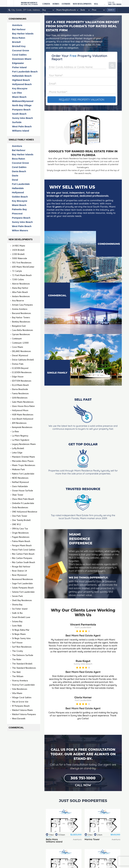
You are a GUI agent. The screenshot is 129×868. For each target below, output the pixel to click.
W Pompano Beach (21, 706)
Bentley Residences (21, 322)
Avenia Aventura (20, 309)
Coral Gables (18, 55)
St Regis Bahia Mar (21, 630)
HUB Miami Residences (23, 415)
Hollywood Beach (20, 84)
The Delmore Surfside (23, 655)
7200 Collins (18, 279)
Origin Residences (20, 533)
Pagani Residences (21, 537)
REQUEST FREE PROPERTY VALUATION (82, 100)
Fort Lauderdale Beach (23, 72)
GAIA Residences (20, 398)
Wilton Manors (20, 230)
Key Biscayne (18, 88)
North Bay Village (20, 105)
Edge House (18, 377)
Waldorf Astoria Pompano (24, 714)
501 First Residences (22, 263)
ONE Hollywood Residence (25, 512)
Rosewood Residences (23, 579)
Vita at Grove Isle (20, 702)
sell (96, 4)
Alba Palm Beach (20, 292)
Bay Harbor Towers (21, 317)
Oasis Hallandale (20, 486)
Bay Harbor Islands (21, 34)
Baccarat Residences (21, 313)
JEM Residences (19, 423)
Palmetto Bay (19, 209)
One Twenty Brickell (21, 520)
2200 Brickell (18, 254)
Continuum (17, 339)
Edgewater (17, 63)
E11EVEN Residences (22, 372)
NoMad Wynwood (20, 482)
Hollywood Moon (20, 410)
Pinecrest (17, 214)
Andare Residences (21, 296)
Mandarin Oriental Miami (23, 457)
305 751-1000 (83, 778)
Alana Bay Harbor (20, 288)
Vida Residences (20, 689)
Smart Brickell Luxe (21, 617)
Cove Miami (18, 347)
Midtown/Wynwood (21, 101)
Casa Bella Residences (23, 330)
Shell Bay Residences (22, 600)
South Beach (18, 114)
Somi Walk (17, 626)
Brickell (15, 42)
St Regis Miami (19, 634)
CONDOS (46, 4)
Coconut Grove (19, 50)
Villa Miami (17, 693)
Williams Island (19, 131)
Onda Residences (20, 507)
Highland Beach (19, 80)
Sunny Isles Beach (21, 118)
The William (18, 676)
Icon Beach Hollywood (23, 419)
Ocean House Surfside (23, 491)
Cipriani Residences (21, 334)
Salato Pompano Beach (23, 588)
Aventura (16, 25)
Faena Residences (20, 393)
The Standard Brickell (22, 664)
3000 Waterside (20, 258)
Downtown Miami (20, 59)
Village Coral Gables (22, 697)
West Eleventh (19, 719)
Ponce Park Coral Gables (24, 550)
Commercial (16, 728)
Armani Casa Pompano (22, 305)
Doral (15, 180)
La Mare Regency (20, 436)
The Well (16, 672)
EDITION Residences (22, 381)
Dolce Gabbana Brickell (23, 360)
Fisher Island (18, 67)
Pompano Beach (20, 110)
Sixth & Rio (17, 613)
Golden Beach (20, 197)
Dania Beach (19, 171)
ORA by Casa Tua (20, 529)
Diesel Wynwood (20, 355)
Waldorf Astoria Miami (22, 710)
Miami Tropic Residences (24, 465)
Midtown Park (18, 469)
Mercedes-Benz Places (23, 461)
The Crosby (18, 651)
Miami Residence (29, 3)
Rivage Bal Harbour (21, 567)
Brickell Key (17, 46)
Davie (15, 176)
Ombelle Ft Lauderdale (23, 503)
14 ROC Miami (19, 246)
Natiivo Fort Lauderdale (23, 474)
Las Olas (16, 93)
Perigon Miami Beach (22, 545)
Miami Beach (18, 97)
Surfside (15, 122)
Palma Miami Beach (21, 541)
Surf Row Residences (22, 647)
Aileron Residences (21, 284)
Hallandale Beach (20, 76)
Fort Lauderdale (21, 184)
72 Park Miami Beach (22, 275)
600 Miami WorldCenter (23, 267)
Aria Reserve (18, 301)
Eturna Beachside (20, 389)
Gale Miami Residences (23, 402)
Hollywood (18, 192)
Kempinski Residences (22, 427)
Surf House (17, 643)
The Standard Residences (24, 668)
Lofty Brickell (18, 448)
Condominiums (18, 19)
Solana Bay (17, 621)
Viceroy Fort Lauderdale (23, 685)
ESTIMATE (66, 4)
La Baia (15, 431)
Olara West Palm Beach (23, 499)
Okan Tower (18, 495)
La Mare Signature (21, 440)
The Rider (17, 659)
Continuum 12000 (20, 343)
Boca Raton (17, 38)
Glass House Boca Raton (23, 406)
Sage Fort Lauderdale (22, 583)
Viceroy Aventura (20, 681)
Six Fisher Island (20, 609)
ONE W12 (17, 524)
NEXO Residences (20, 478)
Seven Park (17, 596)
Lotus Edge (17, 453)
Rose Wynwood (19, 575)
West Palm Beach (20, 126)
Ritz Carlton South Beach (24, 562)
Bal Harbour (17, 29)
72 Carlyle (17, 271)
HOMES (56, 4)
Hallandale (18, 188)
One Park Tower (20, 516)
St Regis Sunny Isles (21, 638)
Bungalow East (19, 326)
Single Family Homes (21, 140)
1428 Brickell (18, 250)
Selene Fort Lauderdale (23, 592)
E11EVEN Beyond (20, 368)
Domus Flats (18, 364)
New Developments (82, 4)
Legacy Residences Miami (24, 444)
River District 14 (19, 571)
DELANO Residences (21, 351)
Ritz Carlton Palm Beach (23, 554)
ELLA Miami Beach (20, 385)
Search (111, 10)
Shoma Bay (17, 605)
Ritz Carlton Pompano (22, 558)
